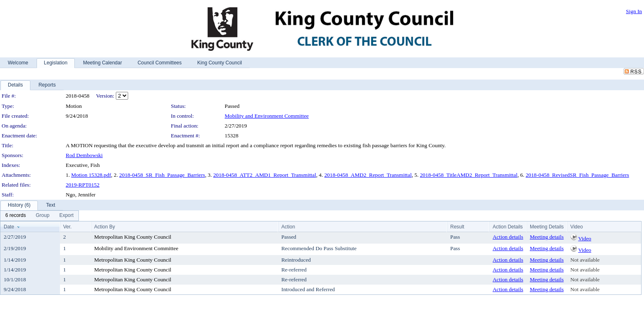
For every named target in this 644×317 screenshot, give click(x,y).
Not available (585, 260)
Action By (105, 227)
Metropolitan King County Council (133, 237)
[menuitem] (16, 216)
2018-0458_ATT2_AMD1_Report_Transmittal (265, 175)
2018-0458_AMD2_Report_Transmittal (368, 175)
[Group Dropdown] (43, 216)
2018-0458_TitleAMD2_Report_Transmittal (468, 175)
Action (288, 227)
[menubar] (39, 216)
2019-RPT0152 (83, 185)
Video (585, 238)
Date (9, 227)
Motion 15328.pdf (91, 175)
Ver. (68, 227)
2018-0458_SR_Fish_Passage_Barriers (162, 175)
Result (457, 227)
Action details (508, 237)
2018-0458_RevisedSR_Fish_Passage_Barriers (577, 175)
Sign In (634, 11)
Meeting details (547, 237)
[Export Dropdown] (66, 216)
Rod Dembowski (84, 155)
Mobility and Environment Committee (267, 116)
